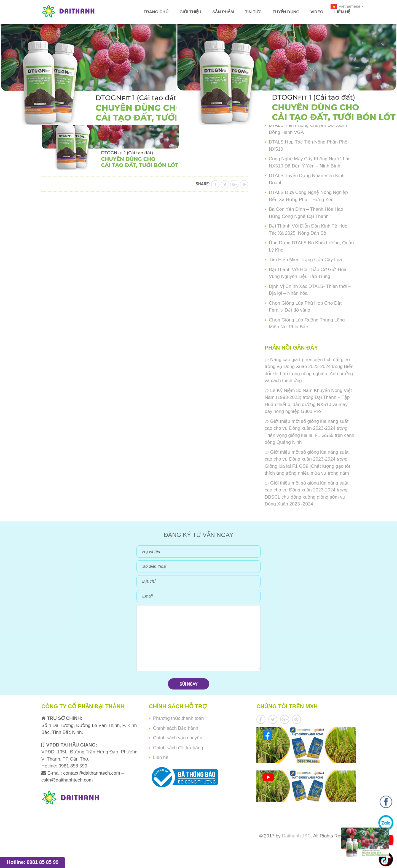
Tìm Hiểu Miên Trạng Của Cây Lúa (305, 260)
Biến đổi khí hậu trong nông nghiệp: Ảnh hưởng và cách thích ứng (309, 374)
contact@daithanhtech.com (92, 773)
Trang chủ (156, 12)
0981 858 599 (72, 766)
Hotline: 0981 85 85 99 (33, 862)
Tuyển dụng (286, 12)
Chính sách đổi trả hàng (178, 748)
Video (317, 12)
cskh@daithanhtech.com (67, 780)
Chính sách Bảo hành (176, 728)
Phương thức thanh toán (178, 718)
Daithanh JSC (297, 836)
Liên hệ (342, 12)
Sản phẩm (223, 12)
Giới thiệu (190, 12)
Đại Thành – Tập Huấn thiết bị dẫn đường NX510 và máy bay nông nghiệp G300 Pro (307, 404)
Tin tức (253, 12)
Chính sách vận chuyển (178, 738)
